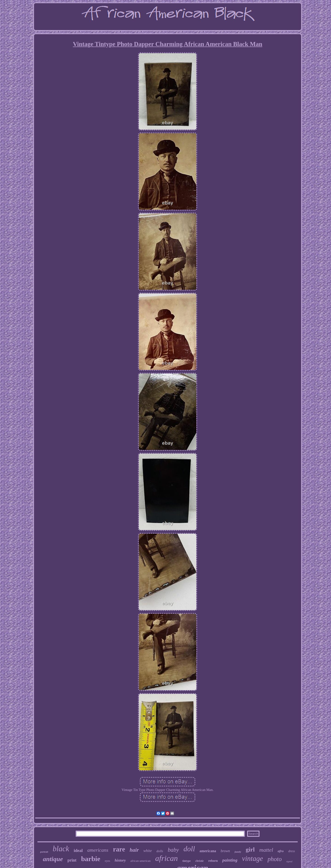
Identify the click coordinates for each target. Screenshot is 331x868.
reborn (213, 861)
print (72, 860)
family (238, 852)
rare (119, 849)
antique (53, 859)
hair (134, 850)
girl (250, 850)
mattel (266, 850)
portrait (44, 852)
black (61, 849)
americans (98, 850)
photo (275, 859)
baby (173, 850)
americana (208, 851)
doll (189, 849)
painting (230, 860)
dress (292, 851)
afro (281, 851)
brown (225, 851)
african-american (140, 861)
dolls (160, 851)
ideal (78, 850)
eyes (107, 861)
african (166, 858)
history (120, 860)
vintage (253, 858)
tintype (187, 861)
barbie (91, 859)
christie (200, 861)
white (148, 851)
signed (289, 861)
